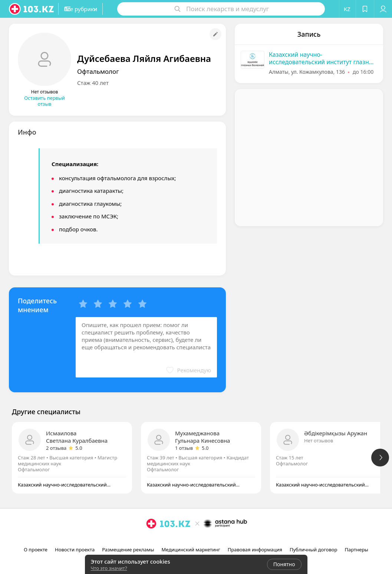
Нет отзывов (319, 441)
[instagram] (187, 540)
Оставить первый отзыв (45, 101)
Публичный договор (313, 550)
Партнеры (356, 550)
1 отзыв (184, 448)
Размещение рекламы (128, 550)
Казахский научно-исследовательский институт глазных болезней (323, 58)
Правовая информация (255, 550)
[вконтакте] (207, 540)
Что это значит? (109, 568)
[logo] (32, 9)
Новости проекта (75, 550)
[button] (96, 9)
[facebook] (197, 540)
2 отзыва (56, 448)
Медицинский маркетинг (191, 550)
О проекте (36, 550)
